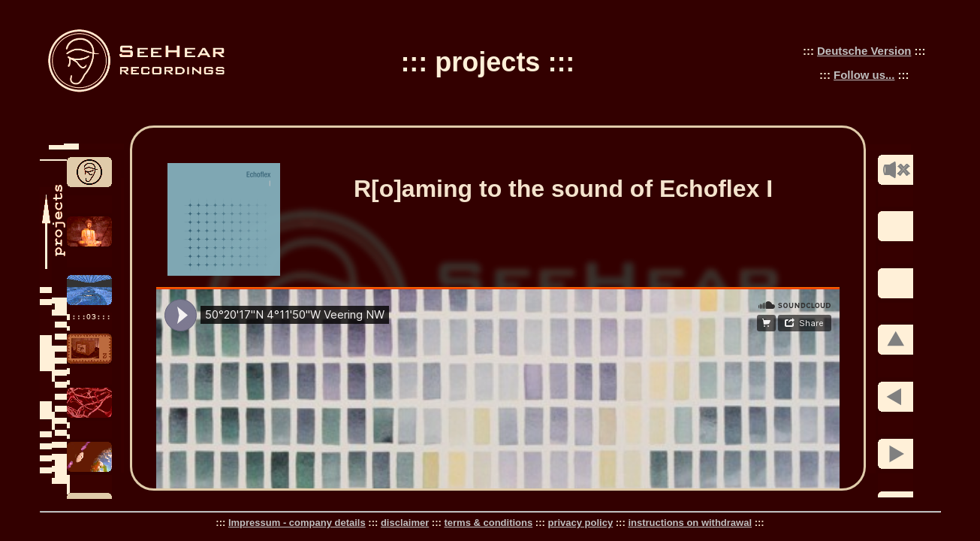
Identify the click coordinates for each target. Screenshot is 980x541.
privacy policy (580, 523)
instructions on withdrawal (690, 523)
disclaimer (405, 523)
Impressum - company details (297, 523)
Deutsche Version (864, 51)
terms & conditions (488, 523)
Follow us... (864, 75)
